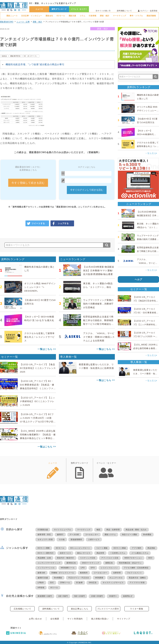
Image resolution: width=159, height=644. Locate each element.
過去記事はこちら (80, 609)
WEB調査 (99, 578)
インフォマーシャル (46, 568)
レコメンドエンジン (109, 568)
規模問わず (128, 596)
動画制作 (84, 573)
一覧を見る (151, 153)
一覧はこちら (45, 349)
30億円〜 (113, 596)
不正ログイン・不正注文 (79, 578)
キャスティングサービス (113, 583)
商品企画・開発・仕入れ (136, 530)
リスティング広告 (88, 558)
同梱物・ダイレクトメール (63, 573)
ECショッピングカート (80, 548)
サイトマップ (124, 619)
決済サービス (65, 553)
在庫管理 (117, 573)
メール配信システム (140, 553)
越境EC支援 (43, 578)
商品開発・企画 (44, 558)
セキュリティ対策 (45, 540)
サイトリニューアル (62, 530)
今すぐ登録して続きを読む (28, 183)
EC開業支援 (43, 530)
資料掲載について (124, 11)
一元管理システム (118, 553)
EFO (93, 568)
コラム (83, 16)
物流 (98, 530)
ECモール (61, 16)
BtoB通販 (147, 535)
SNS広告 (93, 583)
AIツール (54, 588)
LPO (83, 568)
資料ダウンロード (59, 9)
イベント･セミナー (79, 9)
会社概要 (55, 619)
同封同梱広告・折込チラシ (130, 563)
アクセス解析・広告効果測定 (136, 568)
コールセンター (92, 535)
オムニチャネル (116, 578)
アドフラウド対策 (137, 583)
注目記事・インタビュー (32, 16)
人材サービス (94, 540)
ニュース (39, 9)
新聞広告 (109, 563)
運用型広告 (71, 563)
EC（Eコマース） (31, 56)
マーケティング (120, 16)
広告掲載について (22, 609)
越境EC (60, 535)
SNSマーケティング (91, 563)
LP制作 (41, 583)
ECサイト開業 (44, 548)
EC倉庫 (79, 583)
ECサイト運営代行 (46, 553)
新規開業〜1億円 (45, 596)
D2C (52, 583)
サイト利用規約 (75, 619)
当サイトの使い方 (103, 11)
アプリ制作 (137, 548)
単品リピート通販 (130, 535)
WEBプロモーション (133, 558)
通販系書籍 (151, 16)
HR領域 (41, 588)
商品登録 (151, 548)
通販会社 (49, 16)
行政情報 (93, 16)
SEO (150, 558)
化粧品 (4, 56)
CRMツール (65, 583)
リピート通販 (102, 548)
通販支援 (72, 16)
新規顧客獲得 (76, 540)
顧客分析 (41, 573)
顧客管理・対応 (44, 535)
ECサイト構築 (120, 548)
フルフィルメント (134, 573)
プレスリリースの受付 (108, 609)
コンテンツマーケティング (49, 563)
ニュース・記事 (23, 22)
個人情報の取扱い (100, 619)
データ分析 (74, 535)
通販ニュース (12, 16)
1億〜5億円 (63, 596)
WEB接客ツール (68, 568)
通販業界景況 (15, 56)
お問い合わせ (35, 619)
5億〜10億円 (79, 596)
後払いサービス (84, 553)
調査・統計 (105, 16)
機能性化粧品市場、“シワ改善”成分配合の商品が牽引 (35, 64)
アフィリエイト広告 (110, 558)
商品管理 (100, 553)
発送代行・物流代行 (65, 558)
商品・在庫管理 (113, 530)
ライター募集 (137, 609)
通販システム (110, 535)
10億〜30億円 (97, 596)
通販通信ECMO (7, 22)
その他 (62, 540)
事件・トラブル (136, 16)
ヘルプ (138, 279)
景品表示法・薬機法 (137, 578)
